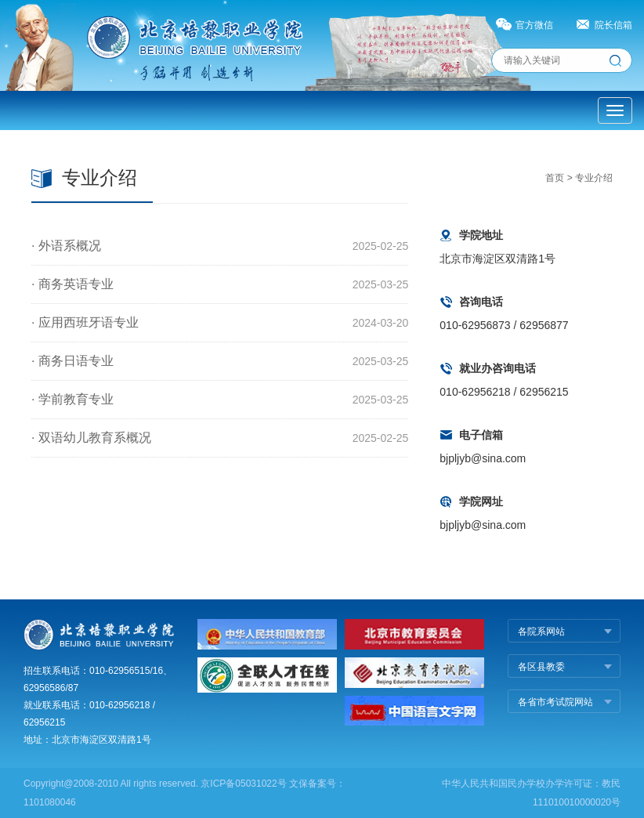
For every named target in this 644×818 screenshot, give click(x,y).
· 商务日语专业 (72, 361)
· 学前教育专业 (72, 399)
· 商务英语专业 (72, 284)
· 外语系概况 (66, 246)
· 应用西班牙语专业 (85, 322)
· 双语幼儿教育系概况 (91, 438)
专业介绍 (594, 178)
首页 (555, 178)
